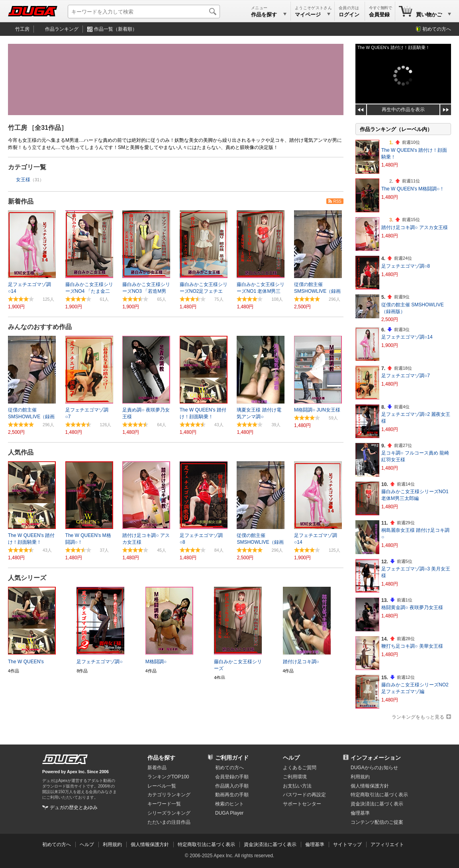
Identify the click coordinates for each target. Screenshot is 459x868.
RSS (337, 201)
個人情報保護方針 (370, 786)
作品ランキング (62, 29)
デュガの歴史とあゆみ (74, 807)
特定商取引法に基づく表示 (206, 844)
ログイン (349, 15)
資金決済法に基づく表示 (270, 844)
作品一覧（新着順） (116, 29)
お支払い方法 (297, 786)
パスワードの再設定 (304, 795)
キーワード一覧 (164, 804)
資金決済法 (377, 804)
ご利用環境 (295, 777)
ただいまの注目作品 (169, 822)
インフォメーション (376, 758)
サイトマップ (347, 844)
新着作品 (21, 201)
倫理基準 (360, 813)
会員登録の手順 (232, 777)
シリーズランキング (169, 813)
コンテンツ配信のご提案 (377, 822)
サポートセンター (302, 804)
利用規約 (360, 777)
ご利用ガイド (232, 758)
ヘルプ (291, 758)
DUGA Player (229, 813)
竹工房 (22, 29)
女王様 (23, 180)
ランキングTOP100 (168, 777)
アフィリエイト (387, 844)
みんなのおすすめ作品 (40, 327)
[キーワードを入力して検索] (144, 12)
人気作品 (21, 452)
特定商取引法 (379, 795)
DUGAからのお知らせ (374, 768)
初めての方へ (437, 29)
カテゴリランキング (169, 795)
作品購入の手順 (232, 786)
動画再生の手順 (232, 795)
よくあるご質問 (300, 768)
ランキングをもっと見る (418, 717)
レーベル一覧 (162, 786)
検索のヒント (229, 804)
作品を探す (161, 758)
